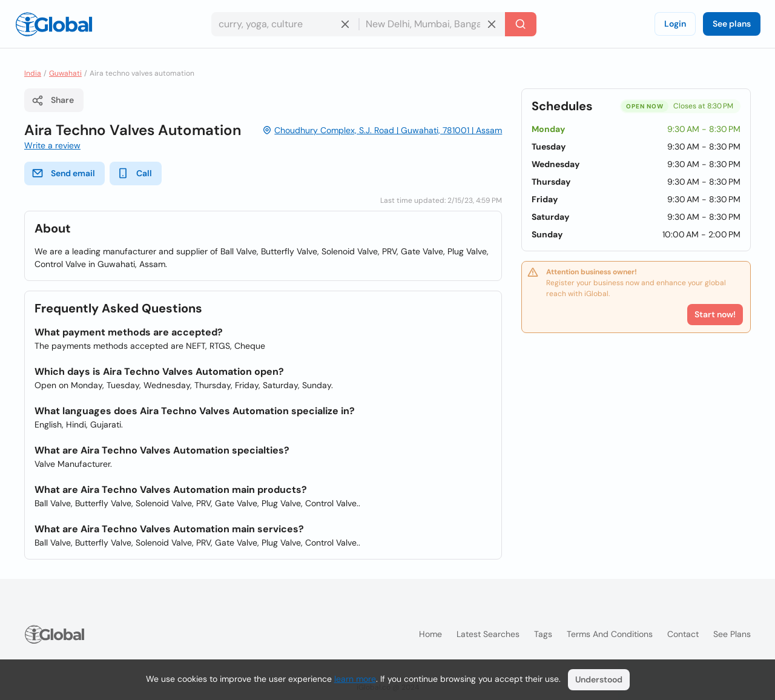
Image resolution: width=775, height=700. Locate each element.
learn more (355, 679)
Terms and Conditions (610, 634)
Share (53, 101)
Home (430, 634)
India (33, 73)
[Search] (521, 24)
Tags (543, 634)
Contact (683, 634)
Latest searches (488, 634)
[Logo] (54, 24)
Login (675, 24)
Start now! (715, 314)
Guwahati (65, 73)
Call (134, 173)
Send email (63, 173)
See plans (732, 24)
